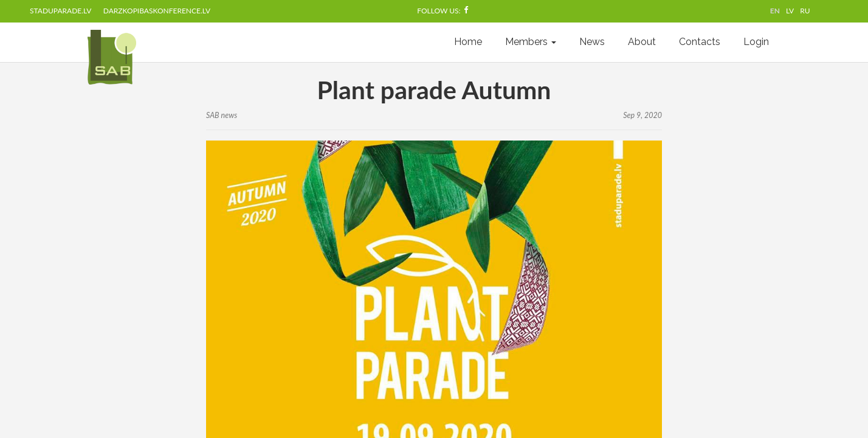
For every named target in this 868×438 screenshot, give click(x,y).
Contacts (700, 42)
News (592, 42)
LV (790, 11)
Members (531, 42)
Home (468, 42)
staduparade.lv (60, 11)
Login (756, 42)
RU (805, 11)
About (642, 42)
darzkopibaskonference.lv (157, 11)
